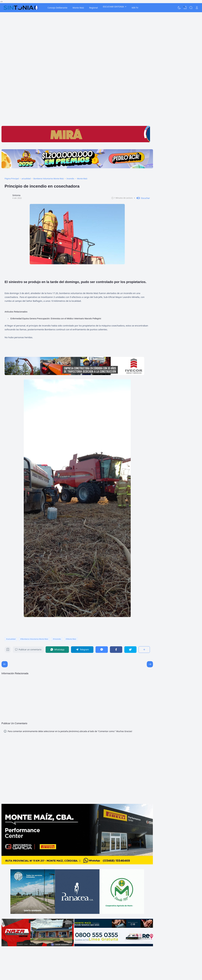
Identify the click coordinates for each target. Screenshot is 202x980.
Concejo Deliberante (57, 8)
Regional (93, 8)
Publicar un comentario (28, 649)
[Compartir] (144, 649)
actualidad (12, 639)
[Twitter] (130, 649)
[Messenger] (102, 649)
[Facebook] (116, 649)
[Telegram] (82, 649)
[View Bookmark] (185, 8)
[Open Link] (197, 8)
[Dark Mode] (179, 8)
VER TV (135, 8)
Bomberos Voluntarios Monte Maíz (35, 639)
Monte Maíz (78, 8)
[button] (142, 198)
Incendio (58, 639)
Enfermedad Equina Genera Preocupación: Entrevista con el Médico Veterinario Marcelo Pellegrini (56, 319)
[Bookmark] (8, 650)
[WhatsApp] (57, 649)
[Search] (191, 8)
